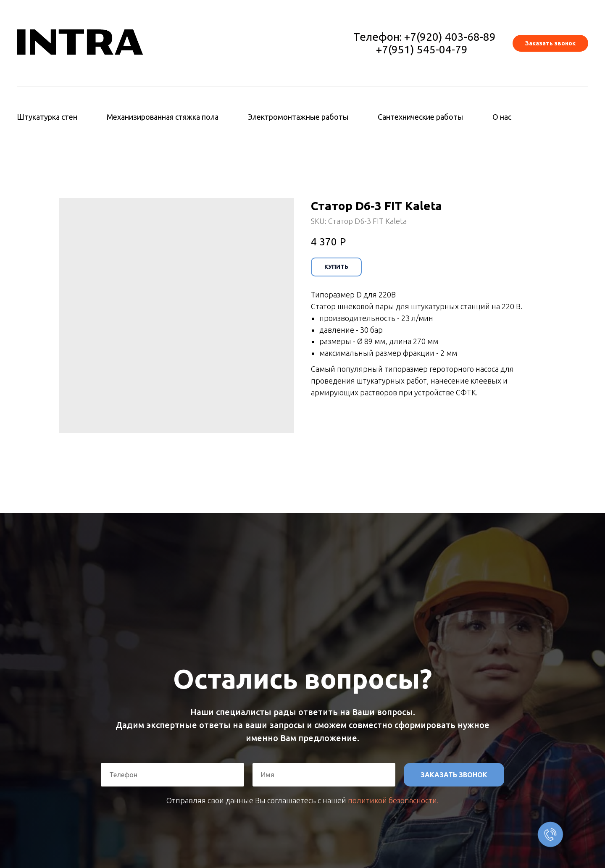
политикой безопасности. (393, 800)
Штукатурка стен (47, 117)
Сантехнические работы (420, 117)
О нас (502, 117)
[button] (550, 43)
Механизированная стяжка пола (163, 117)
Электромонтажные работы (298, 117)
